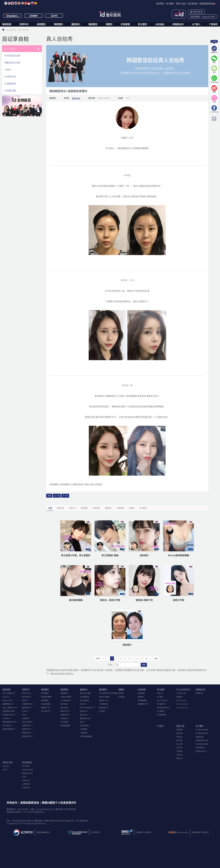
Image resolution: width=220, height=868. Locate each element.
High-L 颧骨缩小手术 (10, 708)
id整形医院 (110, 14)
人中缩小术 (6, 718)
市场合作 (12, 803)
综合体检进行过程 (202, 744)
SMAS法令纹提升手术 (87, 708)
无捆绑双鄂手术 (27, 704)
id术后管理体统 (179, 14)
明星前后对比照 (12, 63)
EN (9, 3)
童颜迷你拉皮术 (85, 718)
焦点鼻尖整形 (46, 704)
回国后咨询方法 (201, 751)
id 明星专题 (10, 91)
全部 (50, 508)
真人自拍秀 (10, 48)
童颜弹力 (76, 24)
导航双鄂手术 (27, 697)
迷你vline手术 (7, 700)
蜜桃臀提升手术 (143, 704)
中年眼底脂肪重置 (86, 736)
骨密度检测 (199, 737)
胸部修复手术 (104, 708)
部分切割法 (64, 708)
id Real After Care (182, 708)
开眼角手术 (64, 718)
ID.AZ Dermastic (182, 704)
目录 (49, 496)
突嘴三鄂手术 (27, 729)
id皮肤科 (33, 16)
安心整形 (200, 726)
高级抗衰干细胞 (85, 693)
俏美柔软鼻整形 (47, 697)
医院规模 (179, 730)
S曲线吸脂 (141, 693)
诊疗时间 (179, 748)
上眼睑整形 (84, 729)
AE (22, 3)
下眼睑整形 (84, 733)
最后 (156, 658)
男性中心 (160, 693)
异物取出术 (178, 24)
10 (146, 658)
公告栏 (8, 70)
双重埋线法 (64, 693)
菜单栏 (214, 24)
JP (12, 3)
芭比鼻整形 (45, 693)
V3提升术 (83, 704)
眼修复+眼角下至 (144, 600)
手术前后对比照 (12, 55)
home (3, 30)
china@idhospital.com (45, 809)
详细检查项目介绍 (202, 740)
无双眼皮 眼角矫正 (163, 708)
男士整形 (143, 24)
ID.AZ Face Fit (181, 700)
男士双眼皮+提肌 (110, 555)
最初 (98, 658)
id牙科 (54, 16)
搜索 (144, 665)
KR (6, 3)
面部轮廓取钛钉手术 (9, 722)
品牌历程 (179, 697)
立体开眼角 (64, 722)
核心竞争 (179, 744)
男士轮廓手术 (7, 726)
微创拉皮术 (84, 711)
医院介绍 (180, 726)
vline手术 (6, 697)
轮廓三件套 (178, 600)
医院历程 (179, 737)
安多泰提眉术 (84, 726)
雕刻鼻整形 (45, 700)
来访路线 (179, 751)
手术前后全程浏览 (202, 730)
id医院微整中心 (12, 16)
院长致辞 (179, 733)
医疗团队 (179, 740)
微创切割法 (64, 704)
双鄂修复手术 (27, 733)
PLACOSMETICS (183, 689)
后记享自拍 (27, 762)
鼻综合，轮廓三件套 (110, 600)
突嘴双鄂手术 (27, 726)
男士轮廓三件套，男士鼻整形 (76, 555)
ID (29, 3)
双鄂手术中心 (27, 693)
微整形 (109, 24)
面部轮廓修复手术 (9, 729)
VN (26, 3)
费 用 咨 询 (196, 12)
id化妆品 (160, 24)
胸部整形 (93, 24)
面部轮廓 (7, 24)
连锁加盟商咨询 (30, 803)
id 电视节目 (10, 77)
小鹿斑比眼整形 (66, 697)
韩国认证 (179, 758)
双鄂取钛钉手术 (27, 736)
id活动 (5, 770)
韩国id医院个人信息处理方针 (59, 803)
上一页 (57, 496)
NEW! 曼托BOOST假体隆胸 (108, 693)
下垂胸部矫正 (104, 704)
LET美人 (196, 24)
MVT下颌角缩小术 (9, 693)
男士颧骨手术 (162, 704)
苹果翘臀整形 (142, 700)
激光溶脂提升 (84, 700)
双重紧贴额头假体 (9, 711)
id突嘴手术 (26, 718)
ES (35, 3)
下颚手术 (25, 711)
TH (16, 3)
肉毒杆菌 (122, 697)
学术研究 (179, 755)
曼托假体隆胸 (76, 600)
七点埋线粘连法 (66, 700)
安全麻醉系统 (200, 748)
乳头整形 (102, 711)
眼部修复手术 (65, 715)
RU (32, 3)
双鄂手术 (24, 24)
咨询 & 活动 (8, 762)
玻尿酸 (121, 693)
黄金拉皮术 (84, 715)
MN (19, 3)
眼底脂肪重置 (65, 726)
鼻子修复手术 (46, 711)
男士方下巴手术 (162, 700)
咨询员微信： (203, 17)
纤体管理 (125, 24)
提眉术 (82, 722)
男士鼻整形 (161, 711)
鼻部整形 (41, 24)
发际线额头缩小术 (9, 715)
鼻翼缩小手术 (46, 708)
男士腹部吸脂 (162, 715)
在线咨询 (6, 766)
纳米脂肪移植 (84, 697)
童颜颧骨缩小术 (8, 704)
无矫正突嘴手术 (27, 722)
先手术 (24, 715)
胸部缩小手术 (104, 700)
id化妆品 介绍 (181, 693)
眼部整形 (59, 24)
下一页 (65, 496)
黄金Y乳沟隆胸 (104, 697)
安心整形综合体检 (202, 733)
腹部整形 (141, 697)
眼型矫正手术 (65, 711)
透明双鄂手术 (27, 708)
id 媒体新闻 (10, 84)
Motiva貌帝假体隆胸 (178, 555)
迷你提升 (144, 555)
